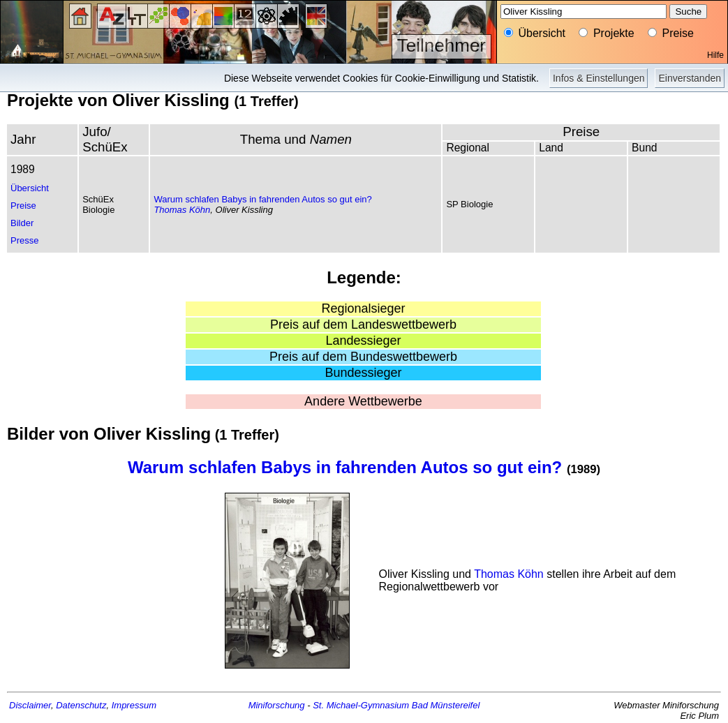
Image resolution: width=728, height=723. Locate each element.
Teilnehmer (441, 45)
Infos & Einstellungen (599, 78)
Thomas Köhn (182, 210)
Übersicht (30, 188)
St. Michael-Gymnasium (361, 705)
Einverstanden (690, 78)
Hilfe (715, 55)
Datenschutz (81, 705)
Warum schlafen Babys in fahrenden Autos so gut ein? (262, 199)
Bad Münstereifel (446, 705)
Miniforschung (277, 705)
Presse (24, 240)
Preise (23, 206)
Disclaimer (30, 705)
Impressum (134, 705)
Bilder (22, 223)
